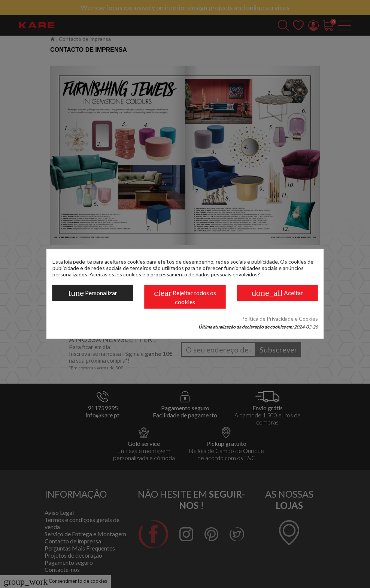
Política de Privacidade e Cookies (280, 319)
